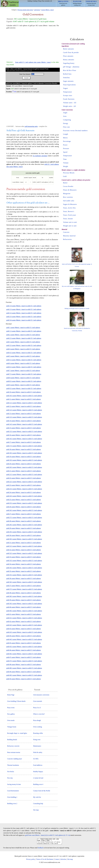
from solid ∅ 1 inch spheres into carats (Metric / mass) (33, 62)
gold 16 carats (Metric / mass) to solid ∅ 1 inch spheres (24, 435)
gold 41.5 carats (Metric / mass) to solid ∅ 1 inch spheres (24, 618)
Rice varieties (68, 197)
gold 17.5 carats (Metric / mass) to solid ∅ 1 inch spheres (24, 446)
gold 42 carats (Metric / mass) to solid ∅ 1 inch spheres (24, 621)
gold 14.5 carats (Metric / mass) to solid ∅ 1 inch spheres (24, 424)
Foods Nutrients (69, 99)
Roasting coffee (38, 733)
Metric (66, 138)
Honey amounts (69, 60)
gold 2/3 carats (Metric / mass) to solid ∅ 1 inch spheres (24, 317)
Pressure (66, 148)
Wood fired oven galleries (63, 3)
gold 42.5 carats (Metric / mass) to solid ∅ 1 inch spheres (24, 625)
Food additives (38, 765)
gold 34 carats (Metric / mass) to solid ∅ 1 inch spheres (24, 564)
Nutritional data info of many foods (91, 3)
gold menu (37, 10)
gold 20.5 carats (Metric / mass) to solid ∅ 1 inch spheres (24, 467)
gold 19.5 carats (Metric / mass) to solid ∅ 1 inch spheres (24, 460)
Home (10, 4)
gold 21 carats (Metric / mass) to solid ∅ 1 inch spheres (24, 471)
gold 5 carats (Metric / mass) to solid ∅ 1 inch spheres (23, 356)
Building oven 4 (38, 784)
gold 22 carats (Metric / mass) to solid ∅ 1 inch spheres (24, 478)
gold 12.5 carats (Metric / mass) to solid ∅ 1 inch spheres (24, 410)
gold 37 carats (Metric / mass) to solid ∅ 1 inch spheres (24, 586)
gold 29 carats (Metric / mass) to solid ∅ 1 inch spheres (24, 528)
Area (65, 116)
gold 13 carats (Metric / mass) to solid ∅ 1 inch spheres (24, 414)
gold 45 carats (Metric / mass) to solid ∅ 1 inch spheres (24, 643)
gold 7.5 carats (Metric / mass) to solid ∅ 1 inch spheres (24, 374)
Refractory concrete (13, 746)
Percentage (67, 141)
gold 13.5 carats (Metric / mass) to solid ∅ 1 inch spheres (24, 417)
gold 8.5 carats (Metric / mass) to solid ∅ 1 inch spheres (24, 381)
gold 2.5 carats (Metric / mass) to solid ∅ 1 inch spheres (24, 338)
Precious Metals (69, 173)
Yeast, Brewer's (69, 211)
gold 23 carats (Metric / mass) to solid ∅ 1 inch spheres (24, 485)
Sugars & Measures (70, 204)
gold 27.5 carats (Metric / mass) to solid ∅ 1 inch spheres (24, 518)
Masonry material (69, 236)
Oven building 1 (12, 797)
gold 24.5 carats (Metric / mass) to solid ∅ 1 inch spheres (24, 496)
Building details (12, 740)
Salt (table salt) (69, 201)
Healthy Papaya (38, 772)
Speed (65, 152)
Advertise (63, 860)
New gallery (11, 714)
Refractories (67, 239)
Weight (66, 166)
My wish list (37, 797)
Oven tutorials (38, 701)
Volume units (68, 103)
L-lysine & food (38, 778)
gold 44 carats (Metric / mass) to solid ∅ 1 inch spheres (24, 636)
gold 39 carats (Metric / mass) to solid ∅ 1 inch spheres (24, 600)
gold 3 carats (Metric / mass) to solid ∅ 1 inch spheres (23, 342)
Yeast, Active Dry (69, 208)
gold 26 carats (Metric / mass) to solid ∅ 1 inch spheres (24, 507)
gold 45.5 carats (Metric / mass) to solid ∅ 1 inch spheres (24, 647)
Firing (39, 1)
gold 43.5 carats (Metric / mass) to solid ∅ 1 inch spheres (24, 632)
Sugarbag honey (69, 63)
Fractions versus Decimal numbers (75, 131)
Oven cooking (38, 727)
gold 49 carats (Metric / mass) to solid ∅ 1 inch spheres (24, 672)
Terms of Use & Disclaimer (45, 860)
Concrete (66, 232)
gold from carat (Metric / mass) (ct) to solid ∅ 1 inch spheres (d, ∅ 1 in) (48, 835)
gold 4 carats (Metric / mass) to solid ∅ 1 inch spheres (23, 349)
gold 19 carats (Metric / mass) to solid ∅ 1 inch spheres (24, 457)
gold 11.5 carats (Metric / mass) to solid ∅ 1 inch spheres (24, 403)
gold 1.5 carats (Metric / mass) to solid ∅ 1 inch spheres (24, 331)
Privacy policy (31, 860)
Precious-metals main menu (25, 10)
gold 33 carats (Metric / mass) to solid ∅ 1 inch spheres (24, 557)
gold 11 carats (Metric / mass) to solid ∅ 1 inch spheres (24, 399)
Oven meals (11, 720)
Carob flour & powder (71, 52)
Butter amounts (69, 49)
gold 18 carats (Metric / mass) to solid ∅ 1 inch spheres (24, 449)
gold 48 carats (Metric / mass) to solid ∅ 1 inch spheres (24, 664)
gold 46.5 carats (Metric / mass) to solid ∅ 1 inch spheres (24, 654)
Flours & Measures (70, 190)
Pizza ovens (11, 708)
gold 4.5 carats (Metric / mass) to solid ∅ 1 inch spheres (24, 353)
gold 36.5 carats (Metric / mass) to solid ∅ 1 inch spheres (24, 582)
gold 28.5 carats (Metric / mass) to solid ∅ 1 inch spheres (24, 525)
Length (66, 134)
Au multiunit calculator (40, 156)
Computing (67, 120)
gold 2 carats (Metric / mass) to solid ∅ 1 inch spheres (23, 335)
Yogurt (66, 88)
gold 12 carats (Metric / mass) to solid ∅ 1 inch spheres (24, 406)
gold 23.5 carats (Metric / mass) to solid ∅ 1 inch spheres (24, 489)
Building (30, 1)
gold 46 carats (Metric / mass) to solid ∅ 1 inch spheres (24, 650)
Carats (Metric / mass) (48, 10)
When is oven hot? (39, 714)
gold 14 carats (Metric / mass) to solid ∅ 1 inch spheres (24, 421)
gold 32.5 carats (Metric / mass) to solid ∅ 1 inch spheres (24, 553)
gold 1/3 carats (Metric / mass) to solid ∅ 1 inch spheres (24, 309)
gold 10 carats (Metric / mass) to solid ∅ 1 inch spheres (24, 392)
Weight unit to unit (70, 226)
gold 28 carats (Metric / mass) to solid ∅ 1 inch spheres (24, 521)
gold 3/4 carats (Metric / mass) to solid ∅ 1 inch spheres (24, 320)
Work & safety (38, 752)
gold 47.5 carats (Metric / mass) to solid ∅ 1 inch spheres (24, 661)
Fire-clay (10, 778)
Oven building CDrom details (16, 701)
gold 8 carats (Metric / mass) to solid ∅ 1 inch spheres (23, 378)
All (51, 1)
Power (65, 145)
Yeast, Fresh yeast (70, 215)
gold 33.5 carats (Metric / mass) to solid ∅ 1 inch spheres (24, 561)
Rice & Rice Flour (70, 70)
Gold (65, 176)
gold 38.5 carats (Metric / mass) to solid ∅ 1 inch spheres (24, 596)
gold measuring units (31, 126)
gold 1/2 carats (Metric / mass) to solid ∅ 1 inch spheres (24, 313)
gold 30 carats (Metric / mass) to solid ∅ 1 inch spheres (24, 535)
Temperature (68, 92)
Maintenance (37, 746)
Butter (65, 183)
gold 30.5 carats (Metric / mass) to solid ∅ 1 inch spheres (24, 539)
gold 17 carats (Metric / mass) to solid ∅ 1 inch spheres (24, 442)
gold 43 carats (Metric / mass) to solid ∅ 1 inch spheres (24, 629)
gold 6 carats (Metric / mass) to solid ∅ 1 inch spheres (23, 363)
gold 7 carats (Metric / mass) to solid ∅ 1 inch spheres (23, 371)
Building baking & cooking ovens (77, 3)
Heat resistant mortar (14, 752)
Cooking (35, 1)
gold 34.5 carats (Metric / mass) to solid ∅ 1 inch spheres (24, 568)
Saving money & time (14, 784)
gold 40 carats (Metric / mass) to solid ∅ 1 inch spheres (24, 607)
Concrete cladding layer (15, 759)
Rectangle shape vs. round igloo (17, 733)
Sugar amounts (68, 81)
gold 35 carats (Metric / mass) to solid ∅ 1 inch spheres (24, 571)
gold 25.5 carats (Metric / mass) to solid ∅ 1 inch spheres (24, 503)
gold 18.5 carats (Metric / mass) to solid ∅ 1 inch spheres (24, 453)
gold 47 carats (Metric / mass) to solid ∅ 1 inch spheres (24, 657)
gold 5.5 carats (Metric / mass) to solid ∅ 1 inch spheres (24, 360)
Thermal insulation (13, 765)
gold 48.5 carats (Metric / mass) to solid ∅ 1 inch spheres (24, 668)
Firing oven (37, 740)
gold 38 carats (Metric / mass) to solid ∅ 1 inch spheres (24, 593)
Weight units (68, 106)
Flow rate (67, 127)
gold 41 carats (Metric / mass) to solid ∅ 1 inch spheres (24, 614)
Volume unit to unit (70, 222)
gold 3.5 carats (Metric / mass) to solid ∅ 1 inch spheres (24, 345)
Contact (57, 860)
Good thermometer (13, 791)
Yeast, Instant (68, 219)
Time (65, 159)
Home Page (11, 695)
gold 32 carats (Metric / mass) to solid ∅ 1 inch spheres (24, 550)
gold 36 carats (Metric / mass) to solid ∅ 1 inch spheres (24, 578)
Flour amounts (68, 56)
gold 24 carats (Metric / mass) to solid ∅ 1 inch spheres (24, 492)
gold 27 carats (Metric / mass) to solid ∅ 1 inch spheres (24, 514)
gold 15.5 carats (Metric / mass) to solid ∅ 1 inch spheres (24, 431)
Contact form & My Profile (42, 791)
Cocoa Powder (68, 186)
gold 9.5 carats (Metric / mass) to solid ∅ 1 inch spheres (24, 388)
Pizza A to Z (37, 708)
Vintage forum (12, 727)
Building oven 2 (12, 804)
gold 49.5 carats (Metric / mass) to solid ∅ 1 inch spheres (24, 675)
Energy (66, 123)
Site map (36, 810)
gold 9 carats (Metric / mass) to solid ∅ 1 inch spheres (23, 385)
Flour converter (46, 1)
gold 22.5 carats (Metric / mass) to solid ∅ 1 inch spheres (24, 482)
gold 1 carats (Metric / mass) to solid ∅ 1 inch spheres (23, 328)
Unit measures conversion (41, 695)
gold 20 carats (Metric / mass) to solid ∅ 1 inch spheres (24, 464)
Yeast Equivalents (69, 85)
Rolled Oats (67, 74)
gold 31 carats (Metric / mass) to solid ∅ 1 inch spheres (24, 543)
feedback (41, 849)
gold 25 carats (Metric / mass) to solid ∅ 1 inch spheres (24, 500)
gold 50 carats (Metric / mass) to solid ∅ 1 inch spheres (24, 679)
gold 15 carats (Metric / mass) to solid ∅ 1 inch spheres (24, 428)
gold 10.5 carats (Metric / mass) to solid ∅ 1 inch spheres (24, 396)
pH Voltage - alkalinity (71, 67)
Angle (65, 113)
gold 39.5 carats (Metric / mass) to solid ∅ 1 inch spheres (24, 604)
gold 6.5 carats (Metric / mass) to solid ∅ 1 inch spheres (24, 367)
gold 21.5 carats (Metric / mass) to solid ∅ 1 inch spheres (24, 474)
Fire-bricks (11, 772)
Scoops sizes (68, 95)
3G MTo (36, 759)
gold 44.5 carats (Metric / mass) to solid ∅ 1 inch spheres (24, 639)
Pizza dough (37, 720)
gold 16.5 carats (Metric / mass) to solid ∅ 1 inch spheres (24, 439)
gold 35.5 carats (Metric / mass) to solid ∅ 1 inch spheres (24, 575)
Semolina (66, 78)
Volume (66, 163)
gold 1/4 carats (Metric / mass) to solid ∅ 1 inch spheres (24, 306)
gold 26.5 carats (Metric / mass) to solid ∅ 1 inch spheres (24, 510)
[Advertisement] (33, 44)
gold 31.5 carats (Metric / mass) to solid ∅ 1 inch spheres (24, 546)
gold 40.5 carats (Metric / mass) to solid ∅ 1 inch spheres (24, 611)
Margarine (67, 194)
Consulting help (38, 804)
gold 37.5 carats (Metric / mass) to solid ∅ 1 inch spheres (24, 589)
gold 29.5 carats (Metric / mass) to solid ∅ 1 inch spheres (24, 532)
